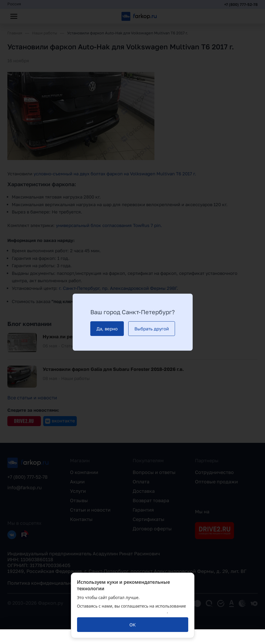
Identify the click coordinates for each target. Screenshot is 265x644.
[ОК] (133, 625)
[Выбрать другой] (152, 329)
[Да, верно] (107, 329)
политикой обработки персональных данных (122, 612)
